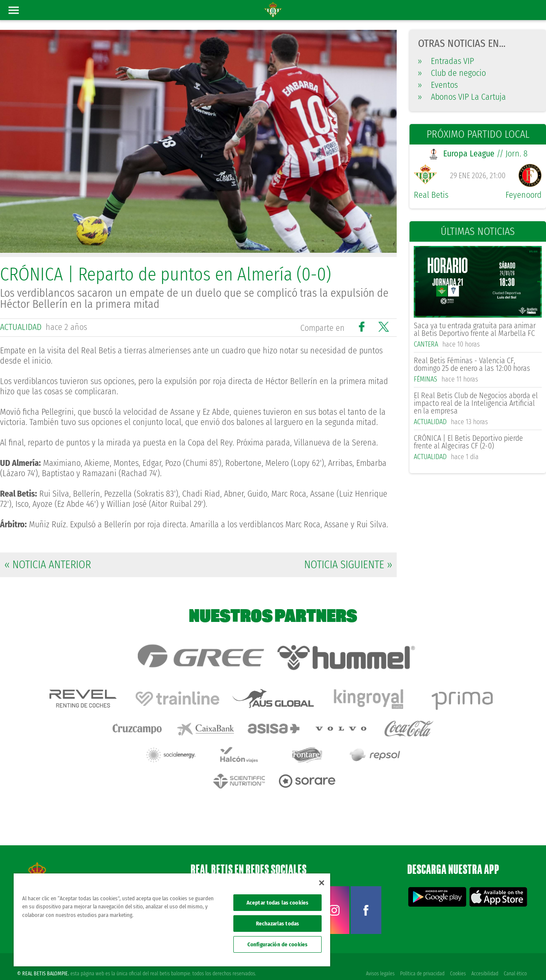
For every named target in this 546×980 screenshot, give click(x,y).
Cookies (457, 960)
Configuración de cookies (277, 944)
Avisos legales (379, 960)
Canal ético (515, 960)
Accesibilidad (484, 960)
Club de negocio (452, 73)
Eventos (438, 85)
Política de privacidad (421, 960)
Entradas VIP (446, 61)
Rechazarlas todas (277, 924)
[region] (172, 920)
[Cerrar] (322, 883)
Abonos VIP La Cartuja (462, 97)
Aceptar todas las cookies (277, 903)
